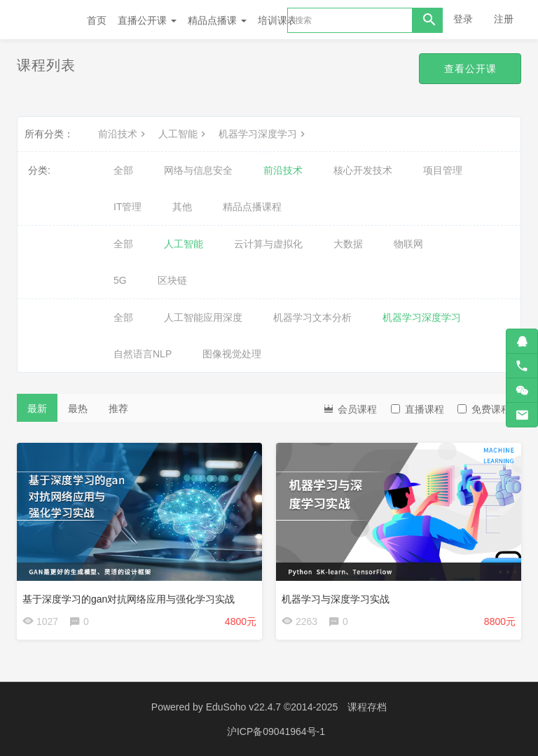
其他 (182, 207)
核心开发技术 (363, 170)
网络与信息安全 (198, 170)
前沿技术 (123, 134)
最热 (78, 408)
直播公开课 (147, 20)
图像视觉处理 (232, 354)
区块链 (172, 280)
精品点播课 (217, 20)
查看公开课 (470, 69)
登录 (463, 19)
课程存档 (367, 707)
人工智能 (184, 134)
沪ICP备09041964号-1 (276, 731)
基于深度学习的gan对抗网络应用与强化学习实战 (129, 599)
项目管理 (443, 170)
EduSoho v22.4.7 (243, 707)
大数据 (348, 244)
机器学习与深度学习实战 (336, 599)
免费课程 (484, 409)
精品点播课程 (252, 207)
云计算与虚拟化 (268, 244)
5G (120, 280)
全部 (123, 170)
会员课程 (350, 408)
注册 (504, 19)
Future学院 (45, 20)
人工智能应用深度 (203, 317)
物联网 (408, 244)
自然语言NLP (143, 354)
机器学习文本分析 (312, 317)
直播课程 (418, 409)
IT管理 (127, 207)
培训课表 (277, 20)
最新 (37, 408)
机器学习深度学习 (263, 134)
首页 (97, 20)
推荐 (118, 408)
